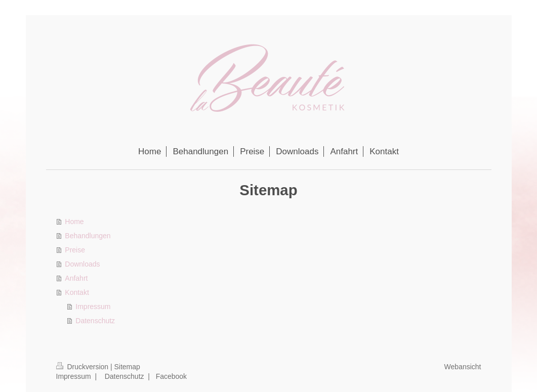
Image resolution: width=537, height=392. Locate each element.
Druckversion (83, 367)
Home (74, 222)
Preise (75, 250)
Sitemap (127, 367)
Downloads (82, 264)
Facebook (171, 376)
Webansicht (463, 367)
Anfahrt (76, 278)
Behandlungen (88, 236)
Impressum (93, 307)
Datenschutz (95, 321)
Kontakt (77, 292)
